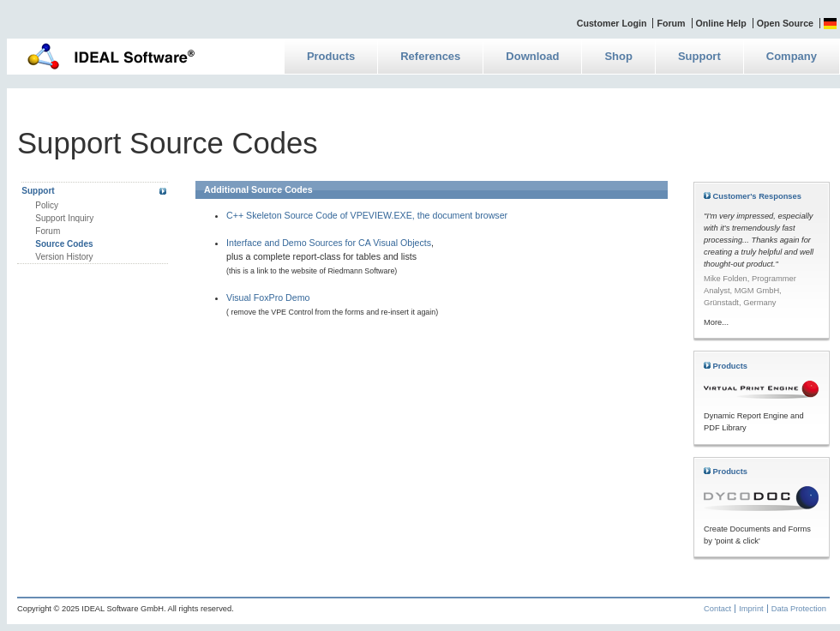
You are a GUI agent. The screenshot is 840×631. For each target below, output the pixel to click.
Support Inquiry (64, 218)
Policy (47, 205)
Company (792, 56)
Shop (618, 56)
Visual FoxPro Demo (268, 297)
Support (699, 56)
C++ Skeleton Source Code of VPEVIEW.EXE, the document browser (367, 215)
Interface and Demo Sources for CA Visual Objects (329, 243)
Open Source (785, 23)
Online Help (721, 23)
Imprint (751, 609)
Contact (717, 609)
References (430, 56)
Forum (671, 23)
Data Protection (799, 609)
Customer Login (612, 23)
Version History (64, 257)
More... (716, 322)
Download (532, 56)
